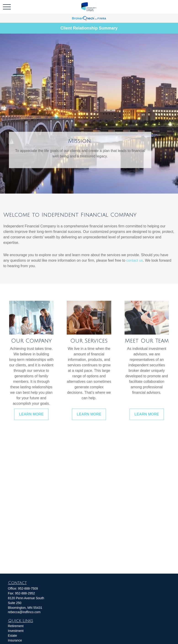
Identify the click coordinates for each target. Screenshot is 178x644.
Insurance (15, 640)
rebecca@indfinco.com (24, 612)
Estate (13, 636)
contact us (135, 260)
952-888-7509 (28, 588)
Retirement (16, 626)
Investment (16, 631)
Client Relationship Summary (89, 28)
